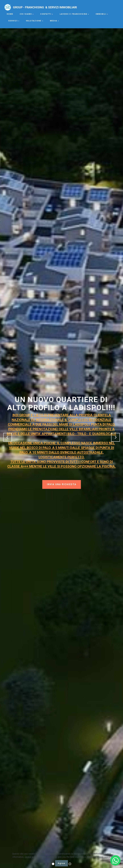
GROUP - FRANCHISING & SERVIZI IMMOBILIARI (57, 7)
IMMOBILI (101, 14)
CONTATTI (46, 14)
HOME (10, 14)
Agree (62, 863)
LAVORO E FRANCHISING (74, 14)
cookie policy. (104, 857)
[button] (8, 437)
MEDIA (54, 21)
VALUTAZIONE (34, 21)
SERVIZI (13, 21)
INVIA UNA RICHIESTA (62, 484)
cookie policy (31, 857)
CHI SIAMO (26, 14)
